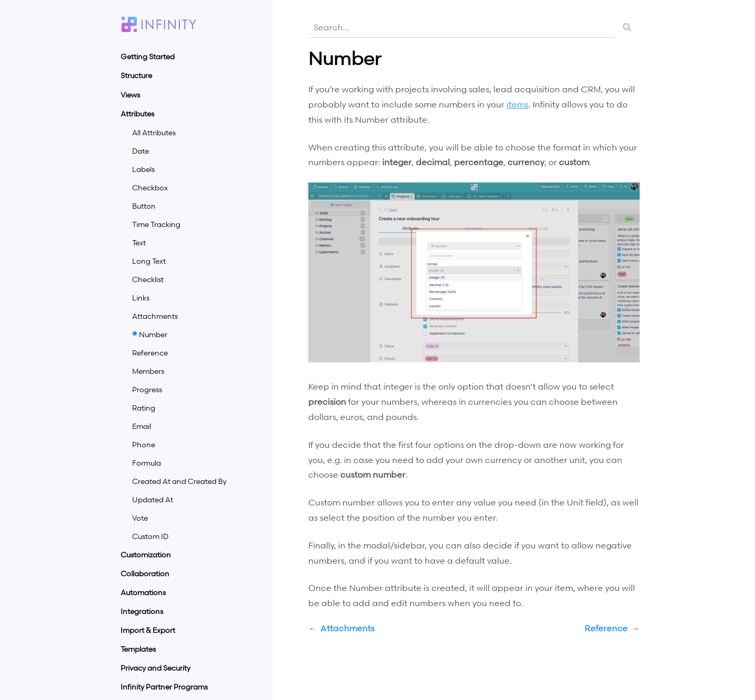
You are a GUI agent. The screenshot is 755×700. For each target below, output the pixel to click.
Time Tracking (156, 224)
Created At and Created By (179, 481)
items (517, 104)
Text (139, 243)
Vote (140, 518)
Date (141, 151)
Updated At (153, 499)
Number (153, 334)
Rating (144, 408)
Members (148, 371)
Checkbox (150, 187)
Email (142, 426)
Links (141, 298)
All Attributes (154, 132)
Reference (150, 353)
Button (144, 206)
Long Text (149, 261)
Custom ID (150, 536)
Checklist (148, 279)
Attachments (155, 316)
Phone (144, 444)
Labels (143, 169)
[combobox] (461, 27)
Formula (147, 463)
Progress (147, 389)
